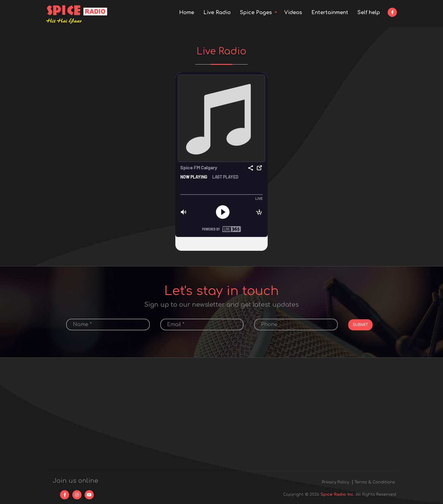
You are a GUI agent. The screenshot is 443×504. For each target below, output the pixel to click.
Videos (293, 13)
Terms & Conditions (375, 482)
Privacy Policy (335, 482)
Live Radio (217, 13)
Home (187, 13)
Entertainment (330, 13)
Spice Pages (256, 13)
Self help (369, 13)
